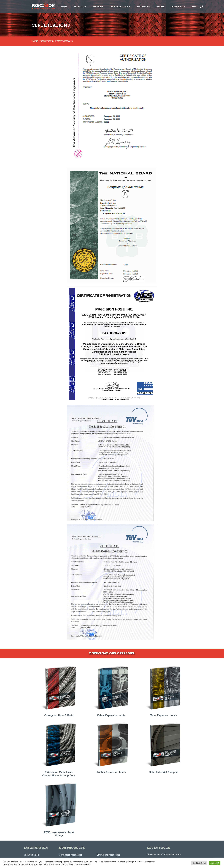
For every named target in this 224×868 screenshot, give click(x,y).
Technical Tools (32, 855)
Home (35, 41)
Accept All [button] (215, 863)
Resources (47, 41)
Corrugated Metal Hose (71, 855)
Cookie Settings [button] (199, 863)
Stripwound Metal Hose (108, 855)
